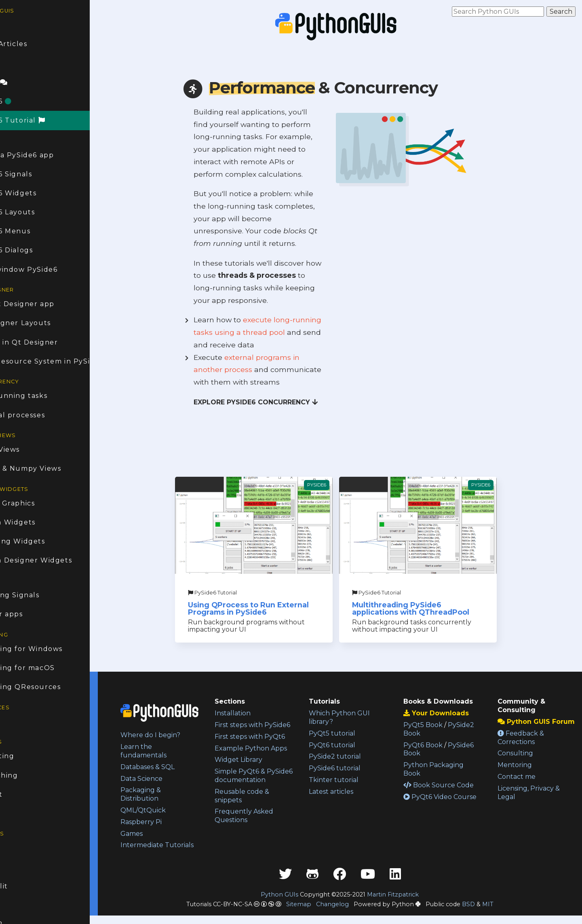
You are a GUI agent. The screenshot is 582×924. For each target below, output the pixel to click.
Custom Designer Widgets (54, 560)
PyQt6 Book (435, 745)
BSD (484, 913)
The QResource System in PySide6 (63, 361)
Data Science (173, 779)
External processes (40, 415)
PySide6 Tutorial (41, 120)
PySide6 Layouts (35, 212)
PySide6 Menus (33, 231)
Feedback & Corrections (527, 746)
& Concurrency (325, 88)
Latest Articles (32, 44)
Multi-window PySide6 (47, 270)
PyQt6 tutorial (351, 745)
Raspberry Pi (173, 822)
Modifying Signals (38, 595)
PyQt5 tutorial (351, 733)
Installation (258, 713)
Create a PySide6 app (45, 155)
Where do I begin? (182, 735)
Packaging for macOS (45, 668)
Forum (22, 82)
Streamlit (22, 886)
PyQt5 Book (435, 725)
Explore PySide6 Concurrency (271, 402)
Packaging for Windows (49, 649)
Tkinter (18, 905)
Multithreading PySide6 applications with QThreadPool (426, 608)
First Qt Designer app (45, 304)
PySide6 (24, 101)
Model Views (28, 449)
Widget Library (264, 777)
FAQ (12, 63)
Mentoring (521, 773)
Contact (19, 794)
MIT (504, 913)
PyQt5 (16, 867)
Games (163, 834)
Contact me (523, 785)
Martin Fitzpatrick (409, 903)
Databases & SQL (179, 767)
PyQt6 (16, 848)
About (16, 813)
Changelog (348, 913)
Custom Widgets (36, 522)
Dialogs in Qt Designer (47, 342)
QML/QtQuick (175, 810)
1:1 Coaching (27, 775)
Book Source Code (451, 785)
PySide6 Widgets (36, 193)
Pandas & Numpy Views (48, 468)
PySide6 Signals (34, 174)
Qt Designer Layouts (43, 323)
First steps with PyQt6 (275, 745)
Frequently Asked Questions (269, 841)
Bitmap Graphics (35, 503)
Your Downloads (449, 713)
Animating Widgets (40, 541)
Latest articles (350, 792)
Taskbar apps (29, 614)
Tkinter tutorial (353, 780)
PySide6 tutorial (354, 768)
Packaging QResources (48, 687)
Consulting (25, 756)
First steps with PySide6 (264, 729)
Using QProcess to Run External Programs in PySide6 (275, 608)
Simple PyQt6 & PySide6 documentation (266, 797)
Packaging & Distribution (172, 794)
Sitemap (314, 913)
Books (16, 722)
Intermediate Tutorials (173, 849)
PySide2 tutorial (354, 756)
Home (15, 25)
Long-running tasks (42, 396)
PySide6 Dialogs (34, 250)
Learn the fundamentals (175, 751)
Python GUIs (296, 903)
